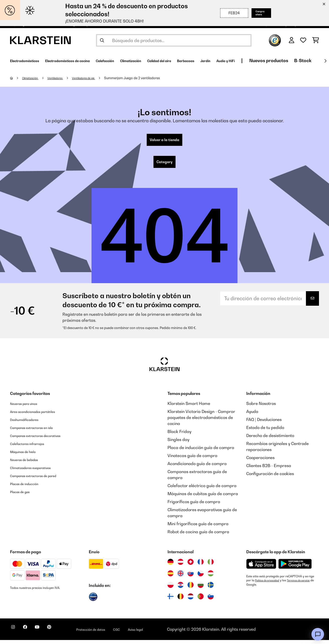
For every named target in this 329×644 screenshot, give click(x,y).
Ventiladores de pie (97, 78)
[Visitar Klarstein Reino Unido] (181, 577)
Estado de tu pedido (265, 432)
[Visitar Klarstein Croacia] (181, 589)
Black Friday (179, 436)
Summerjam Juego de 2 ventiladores (149, 78)
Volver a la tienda (164, 141)
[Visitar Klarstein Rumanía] (191, 589)
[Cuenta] (292, 40)
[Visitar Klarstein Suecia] (211, 589)
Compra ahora (256, 13)
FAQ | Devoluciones (264, 423)
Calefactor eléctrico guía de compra (202, 490)
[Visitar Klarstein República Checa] (201, 577)
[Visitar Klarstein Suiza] (191, 566)
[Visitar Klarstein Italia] (211, 566)
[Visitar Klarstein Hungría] (211, 577)
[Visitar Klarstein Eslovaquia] (191, 577)
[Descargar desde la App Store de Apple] (261, 568)
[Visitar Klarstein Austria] (181, 566)
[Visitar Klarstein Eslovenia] (211, 600)
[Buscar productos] (174, 40)
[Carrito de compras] (316, 40)
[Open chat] (318, 634)
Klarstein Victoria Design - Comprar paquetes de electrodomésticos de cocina (201, 421)
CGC (142, 633)
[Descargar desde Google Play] (295, 568)
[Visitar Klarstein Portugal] (201, 600)
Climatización (34, 78)
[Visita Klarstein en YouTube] (47, 634)
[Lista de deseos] (303, 40)
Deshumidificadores (29, 423)
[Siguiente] (325, 61)
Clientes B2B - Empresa (269, 470)
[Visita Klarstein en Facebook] (31, 634)
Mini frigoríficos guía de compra (198, 528)
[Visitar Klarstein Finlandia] (171, 600)
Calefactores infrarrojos (33, 448)
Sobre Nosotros (261, 407)
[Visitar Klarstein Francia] (201, 566)
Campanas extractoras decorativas (44, 440)
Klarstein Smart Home (189, 407)
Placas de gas (23, 496)
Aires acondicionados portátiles (40, 415)
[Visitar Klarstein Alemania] (171, 566)
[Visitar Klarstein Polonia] (171, 589)
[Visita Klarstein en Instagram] (15, 634)
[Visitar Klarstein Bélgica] (181, 600)
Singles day (178, 444)
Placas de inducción (29, 488)
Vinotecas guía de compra (192, 460)
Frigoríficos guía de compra (194, 506)
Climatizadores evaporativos (37, 472)
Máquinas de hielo (27, 456)
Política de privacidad (270, 584)
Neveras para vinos (28, 407)
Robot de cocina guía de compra (198, 536)
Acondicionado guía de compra (197, 468)
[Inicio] (16, 78)
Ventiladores (64, 78)
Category (164, 165)
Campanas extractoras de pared (41, 480)
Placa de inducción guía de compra (201, 452)
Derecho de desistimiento (270, 440)
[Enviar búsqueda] (102, 40)
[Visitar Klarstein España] (171, 577)
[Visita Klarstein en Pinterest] (63, 634)
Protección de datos (111, 633)
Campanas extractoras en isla (39, 432)
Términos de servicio (260, 588)
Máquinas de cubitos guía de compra (203, 498)
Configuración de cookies (270, 478)
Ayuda (252, 415)
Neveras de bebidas (29, 464)
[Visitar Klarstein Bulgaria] (201, 589)
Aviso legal (165, 633)
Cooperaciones (260, 462)
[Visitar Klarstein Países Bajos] (191, 600)
